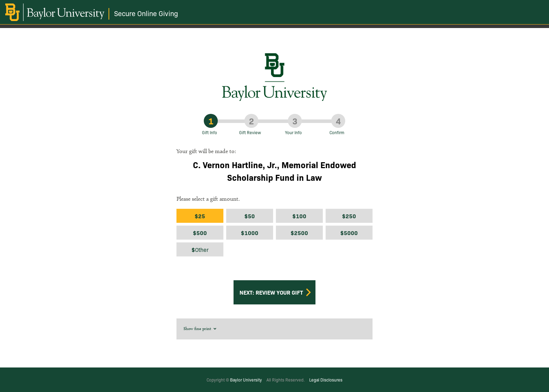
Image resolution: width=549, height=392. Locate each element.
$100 (299, 216)
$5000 (349, 233)
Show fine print (200, 328)
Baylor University (246, 380)
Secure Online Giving (146, 13)
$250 (349, 216)
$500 (200, 233)
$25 (200, 216)
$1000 (250, 233)
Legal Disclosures (326, 380)
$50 (250, 216)
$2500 (299, 233)
